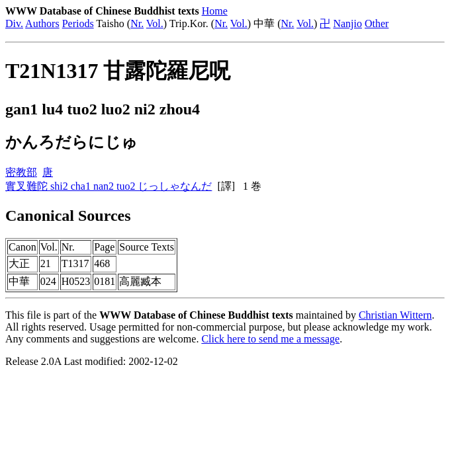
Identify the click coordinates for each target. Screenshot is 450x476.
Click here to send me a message (270, 339)
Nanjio (347, 23)
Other (377, 23)
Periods (78, 23)
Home (215, 11)
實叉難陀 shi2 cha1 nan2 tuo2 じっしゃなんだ (109, 186)
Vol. (155, 23)
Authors (42, 23)
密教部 (21, 172)
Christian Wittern (395, 315)
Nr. (137, 23)
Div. (14, 23)
